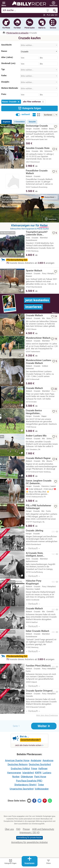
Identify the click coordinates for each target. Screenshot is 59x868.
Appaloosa (48, 761)
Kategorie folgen (30, 108)
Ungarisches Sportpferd (22, 789)
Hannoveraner (14, 773)
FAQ (18, 829)
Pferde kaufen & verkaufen (17, 33)
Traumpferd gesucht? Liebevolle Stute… (37, 233)
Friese (34, 769)
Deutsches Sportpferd (40, 764)
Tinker (41, 785)
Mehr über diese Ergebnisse (47, 715)
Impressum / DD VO (29, 833)
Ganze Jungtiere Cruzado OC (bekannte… (39, 482)
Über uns (9, 829)
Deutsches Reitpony (18, 764)
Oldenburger (27, 777)
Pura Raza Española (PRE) (29, 781)
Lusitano (47, 773)
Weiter (44, 726)
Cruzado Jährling (34, 531)
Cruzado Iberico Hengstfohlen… (34, 412)
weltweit (26, 114)
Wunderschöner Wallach (38, 338)
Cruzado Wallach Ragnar (38, 458)
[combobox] (39, 45)
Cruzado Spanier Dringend (39, 691)
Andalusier (36, 761)
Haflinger (43, 769)
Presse (26, 829)
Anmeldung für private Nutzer (29, 838)
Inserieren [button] (51, 219)
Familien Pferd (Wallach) (38, 666)
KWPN (38, 773)
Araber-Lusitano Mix (36, 436)
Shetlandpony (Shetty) (25, 785)
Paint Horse (40, 777)
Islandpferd (28, 773)
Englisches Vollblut (20, 769)
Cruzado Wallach (34, 315)
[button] (4, 4)
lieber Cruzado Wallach (37, 631)
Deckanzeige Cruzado (37, 126)
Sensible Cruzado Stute (38, 148)
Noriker (16, 777)
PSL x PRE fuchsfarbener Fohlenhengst (38, 507)
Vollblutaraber (42, 789)
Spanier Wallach (34, 271)
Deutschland (48, 197)
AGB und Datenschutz (43, 829)
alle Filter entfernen (34, 102)
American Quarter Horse (17, 761)
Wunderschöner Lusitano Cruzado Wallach (38, 362)
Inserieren (29, 860)
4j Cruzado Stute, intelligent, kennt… (35, 554)
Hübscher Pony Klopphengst (34, 582)
